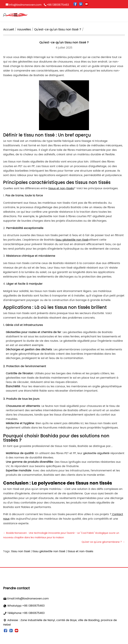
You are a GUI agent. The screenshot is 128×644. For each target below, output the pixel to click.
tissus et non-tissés (80, 551)
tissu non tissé (21, 551)
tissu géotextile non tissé (49, 551)
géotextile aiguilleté (96, 453)
